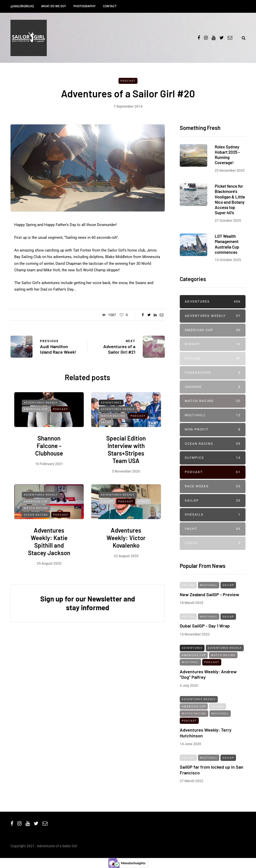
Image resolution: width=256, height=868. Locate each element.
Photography (84, 6)
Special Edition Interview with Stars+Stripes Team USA (126, 453)
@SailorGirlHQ (22, 6)
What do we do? (54, 6)
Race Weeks (213, 486)
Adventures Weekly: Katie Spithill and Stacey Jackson (49, 546)
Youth (144, 505)
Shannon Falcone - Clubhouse (49, 450)
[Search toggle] (242, 38)
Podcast (128, 81)
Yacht (106, 426)
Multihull (213, 415)
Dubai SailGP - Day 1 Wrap (205, 630)
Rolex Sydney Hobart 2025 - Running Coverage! (227, 155)
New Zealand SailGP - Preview (209, 598)
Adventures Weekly (41, 406)
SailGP (213, 501)
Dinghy (107, 505)
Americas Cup (36, 413)
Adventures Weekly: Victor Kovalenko (126, 542)
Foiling (213, 359)
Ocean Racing (36, 519)
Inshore (213, 387)
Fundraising (213, 373)
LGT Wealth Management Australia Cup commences (227, 248)
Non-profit (213, 430)
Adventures (111, 406)
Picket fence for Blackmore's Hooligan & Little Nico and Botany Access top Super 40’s (230, 203)
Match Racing (113, 420)
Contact (110, 6)
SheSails (213, 515)
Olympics (213, 458)
